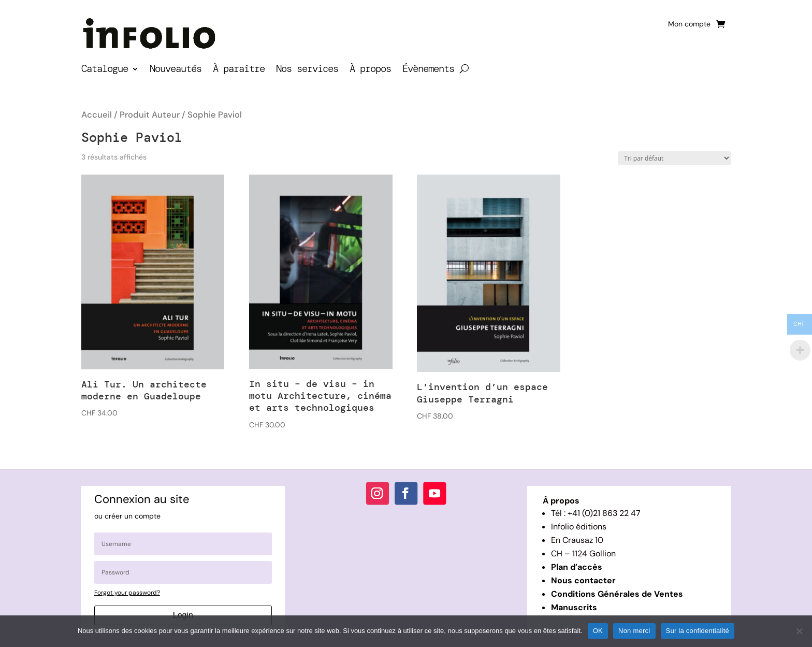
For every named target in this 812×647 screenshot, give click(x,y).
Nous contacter (583, 580)
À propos (370, 70)
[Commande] (674, 158)
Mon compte (689, 24)
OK (598, 631)
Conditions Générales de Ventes (617, 594)
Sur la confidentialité (698, 631)
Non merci (634, 631)
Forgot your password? (127, 593)
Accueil (97, 115)
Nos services (307, 70)
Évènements (428, 70)
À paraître (239, 70)
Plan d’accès (577, 567)
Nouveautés (176, 70)
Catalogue (105, 70)
